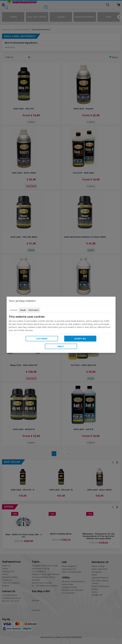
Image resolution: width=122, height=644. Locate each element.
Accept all (80, 339)
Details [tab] (23, 310)
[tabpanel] (61, 323)
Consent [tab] (14, 310)
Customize (42, 339)
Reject (61, 346)
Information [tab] (34, 310)
